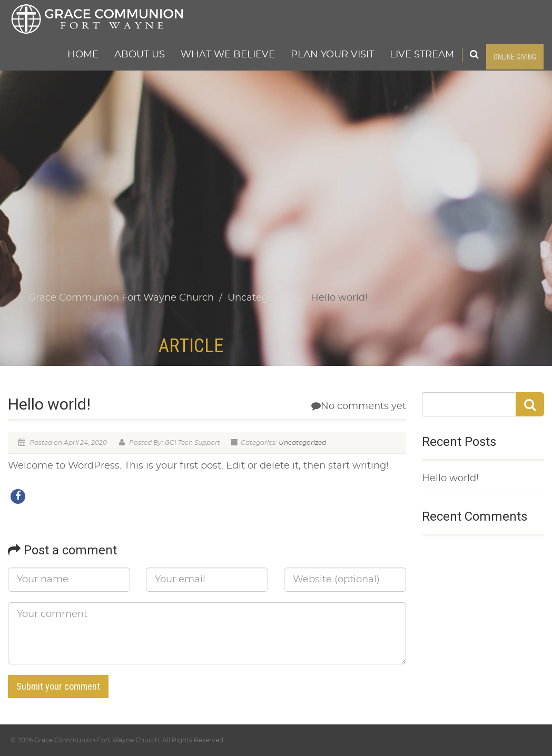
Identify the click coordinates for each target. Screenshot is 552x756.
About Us (140, 55)
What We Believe (228, 55)
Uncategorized (302, 443)
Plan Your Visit (332, 55)
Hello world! (450, 479)
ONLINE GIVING (515, 57)
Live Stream (422, 55)
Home (83, 55)
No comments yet (359, 406)
